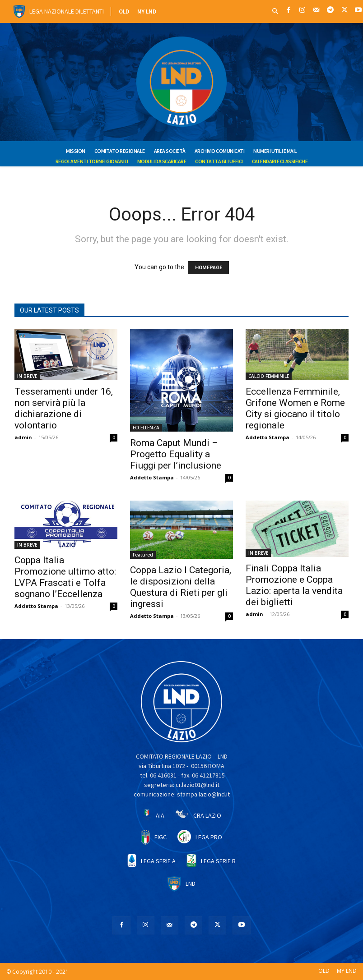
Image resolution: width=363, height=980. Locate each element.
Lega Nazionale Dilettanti (67, 11)
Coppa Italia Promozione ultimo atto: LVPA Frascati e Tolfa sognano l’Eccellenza (65, 577)
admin (23, 437)
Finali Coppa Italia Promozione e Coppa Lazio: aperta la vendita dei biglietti (294, 585)
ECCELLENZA (146, 428)
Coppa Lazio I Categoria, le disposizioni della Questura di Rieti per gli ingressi (181, 587)
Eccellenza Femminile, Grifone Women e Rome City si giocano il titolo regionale (295, 408)
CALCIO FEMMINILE (269, 376)
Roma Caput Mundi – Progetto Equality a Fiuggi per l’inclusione (176, 454)
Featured (143, 555)
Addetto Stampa (152, 477)
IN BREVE (27, 376)
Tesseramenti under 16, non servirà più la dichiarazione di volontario (64, 408)
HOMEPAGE (209, 268)
